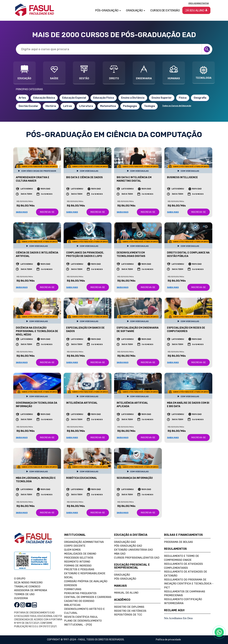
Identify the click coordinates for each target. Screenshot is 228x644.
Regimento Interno (77, 562)
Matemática (108, 106)
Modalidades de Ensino (80, 554)
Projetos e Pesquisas (79, 569)
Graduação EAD (125, 542)
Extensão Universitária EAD (133, 550)
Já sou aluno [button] (196, 10)
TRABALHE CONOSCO (27, 587)
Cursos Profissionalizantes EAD (137, 558)
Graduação (122, 575)
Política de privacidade (168, 640)
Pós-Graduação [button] (108, 10)
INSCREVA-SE (47, 212)
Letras (68, 106)
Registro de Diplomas (129, 607)
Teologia (150, 106)
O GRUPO (20, 579)
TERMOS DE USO (24, 594)
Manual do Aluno (126, 593)
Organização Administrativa (84, 542)
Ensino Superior (162, 98)
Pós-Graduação (125, 579)
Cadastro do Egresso (79, 601)
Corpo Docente (75, 546)
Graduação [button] (136, 10)
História (51, 106)
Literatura (86, 106)
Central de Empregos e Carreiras (88, 597)
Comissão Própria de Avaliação (86, 581)
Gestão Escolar (28, 106)
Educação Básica (44, 98)
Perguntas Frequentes (80, 593)
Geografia (200, 98)
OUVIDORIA (21, 598)
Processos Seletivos (79, 558)
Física (183, 98)
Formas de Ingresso (78, 566)
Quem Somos (72, 550)
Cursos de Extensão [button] (165, 10)
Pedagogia (130, 106)
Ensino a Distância (133, 98)
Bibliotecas (72, 605)
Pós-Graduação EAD (128, 546)
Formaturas (73, 589)
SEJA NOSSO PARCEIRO (28, 583)
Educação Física (104, 98)
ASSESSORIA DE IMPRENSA (31, 590)
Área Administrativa (199, 3)
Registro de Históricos (130, 611)
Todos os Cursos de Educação (177, 106)
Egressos (71, 585)
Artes (22, 98)
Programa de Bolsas (178, 542)
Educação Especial (74, 98)
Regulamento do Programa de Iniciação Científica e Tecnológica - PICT (189, 584)
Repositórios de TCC (128, 615)
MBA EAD (120, 554)
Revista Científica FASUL (81, 617)
